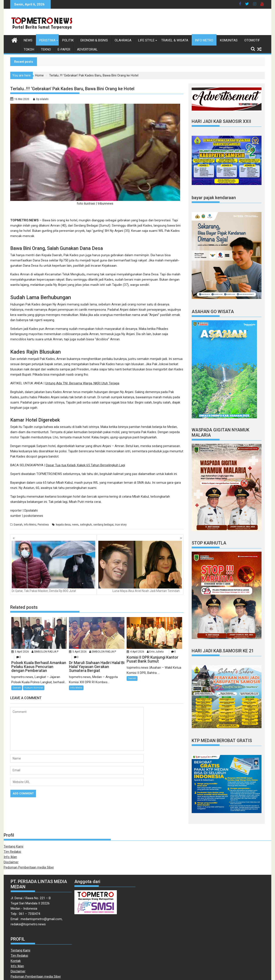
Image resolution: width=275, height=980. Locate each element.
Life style (146, 40)
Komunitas (229, 40)
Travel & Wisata (175, 40)
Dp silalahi (42, 99)
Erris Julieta (156, 652)
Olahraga (123, 40)
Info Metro (204, 40)
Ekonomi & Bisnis (94, 40)
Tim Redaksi (12, 852)
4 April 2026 (137, 652)
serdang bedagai (103, 525)
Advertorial (87, 49)
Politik (68, 40)
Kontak (16, 961)
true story (121, 525)
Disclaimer (11, 862)
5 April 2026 (22, 652)
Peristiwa (47, 40)
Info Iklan (10, 857)
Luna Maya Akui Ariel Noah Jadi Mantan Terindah (140, 567)
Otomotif (252, 40)
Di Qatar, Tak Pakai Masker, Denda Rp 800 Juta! (54, 567)
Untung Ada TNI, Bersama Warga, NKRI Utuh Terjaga (82, 383)
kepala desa (63, 525)
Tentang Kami (13, 846)
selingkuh (86, 525)
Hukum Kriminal (34, 688)
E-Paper (64, 49)
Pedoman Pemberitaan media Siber (29, 867)
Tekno (46, 49)
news (75, 525)
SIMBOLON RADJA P (46, 652)
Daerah (18, 525)
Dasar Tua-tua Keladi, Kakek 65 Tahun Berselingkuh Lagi (86, 465)
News (28, 40)
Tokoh (29, 49)
